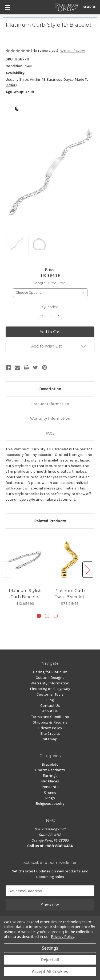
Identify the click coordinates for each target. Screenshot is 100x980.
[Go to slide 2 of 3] (47, 616)
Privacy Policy (50, 728)
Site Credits (50, 734)
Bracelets (50, 764)
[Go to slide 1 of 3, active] (39, 616)
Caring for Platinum (50, 672)
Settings (50, 948)
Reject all (50, 960)
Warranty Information (50, 418)
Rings (50, 798)
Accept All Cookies (50, 971)
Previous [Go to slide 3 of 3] (7, 570)
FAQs (50, 433)
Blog (50, 700)
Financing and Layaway (50, 689)
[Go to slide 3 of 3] (56, 616)
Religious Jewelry (50, 804)
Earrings (50, 776)
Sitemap (50, 739)
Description (50, 389)
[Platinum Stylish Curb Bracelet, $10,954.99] (25, 560)
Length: (50, 283)
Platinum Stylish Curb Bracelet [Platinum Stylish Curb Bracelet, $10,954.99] (25, 594)
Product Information (50, 404)
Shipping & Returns (50, 722)
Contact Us (50, 706)
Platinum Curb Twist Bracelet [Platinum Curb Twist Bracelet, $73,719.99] (70, 594)
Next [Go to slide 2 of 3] (88, 570)
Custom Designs (50, 678)
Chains (50, 792)
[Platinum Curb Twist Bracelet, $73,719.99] (70, 560)
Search (89, 7)
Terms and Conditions (50, 717)
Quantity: (50, 307)
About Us (50, 711)
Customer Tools (50, 694)
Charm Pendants (50, 770)
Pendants (50, 787)
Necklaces (50, 781)
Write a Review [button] (73, 51)
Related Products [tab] (50, 521)
